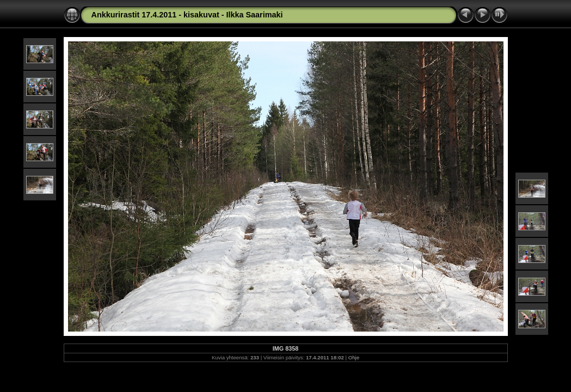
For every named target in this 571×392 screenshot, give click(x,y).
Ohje (354, 357)
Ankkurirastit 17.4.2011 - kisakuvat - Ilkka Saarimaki (187, 15)
